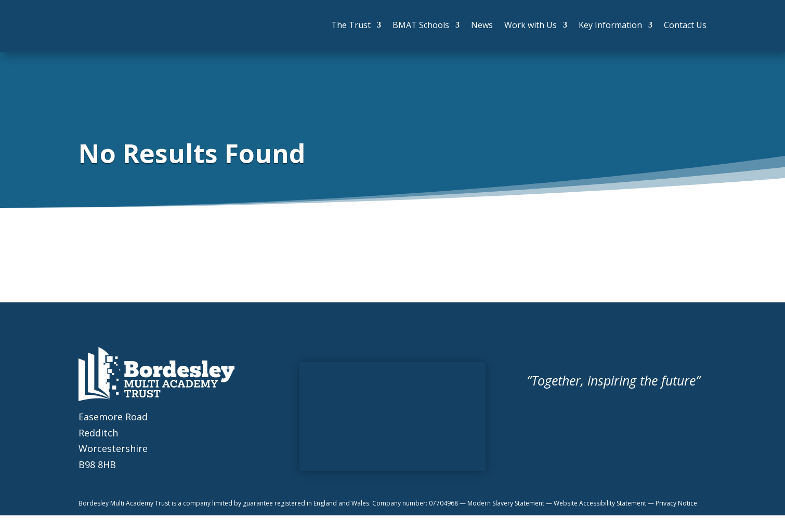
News (482, 25)
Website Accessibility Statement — (605, 503)
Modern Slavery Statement (507, 503)
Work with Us (531, 25)
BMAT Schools (421, 25)
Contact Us (685, 25)
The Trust (351, 25)
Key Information (610, 25)
